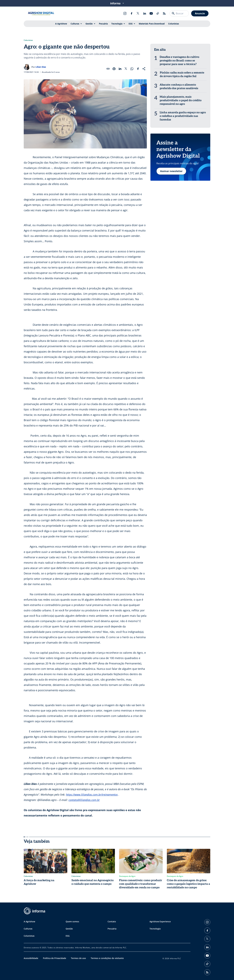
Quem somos (72, 921)
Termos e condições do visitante (107, 958)
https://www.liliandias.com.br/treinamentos (92, 795)
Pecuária (103, 24)
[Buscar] (173, 13)
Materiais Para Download (152, 24)
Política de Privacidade (55, 958)
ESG (131, 24)
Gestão (89, 24)
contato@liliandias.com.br (84, 800)
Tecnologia (117, 24)
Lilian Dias (41, 67)
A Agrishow (61, 24)
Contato (112, 921)
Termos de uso (78, 958)
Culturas (75, 24)
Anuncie (200, 13)
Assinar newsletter (171, 171)
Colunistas (174, 24)
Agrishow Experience (160, 921)
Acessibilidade (31, 958)
